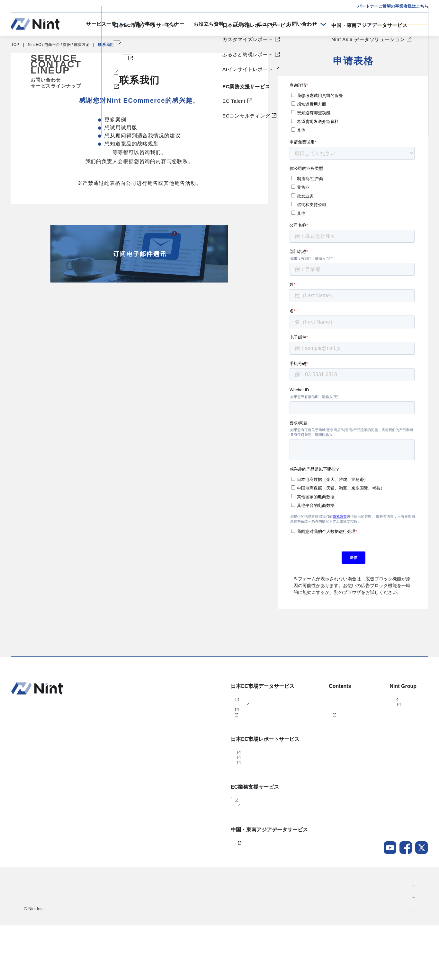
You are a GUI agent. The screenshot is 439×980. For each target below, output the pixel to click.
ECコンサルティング (209, 849)
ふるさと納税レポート (211, 785)
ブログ (241, 24)
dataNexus (200, 731)
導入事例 (145, 24)
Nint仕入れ (200, 721)
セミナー (174, 24)
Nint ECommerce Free (220, 710)
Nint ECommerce (206, 699)
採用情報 (407, 951)
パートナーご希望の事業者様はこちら (393, 6)
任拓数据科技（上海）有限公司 (390, 710)
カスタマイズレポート (211, 774)
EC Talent (200, 838)
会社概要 (407, 939)
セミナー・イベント (307, 710)
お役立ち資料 (209, 24)
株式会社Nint (374, 699)
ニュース (268, 24)
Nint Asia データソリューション (219, 892)
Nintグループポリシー (396, 964)
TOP (15, 45)
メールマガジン (303, 752)
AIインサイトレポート (210, 795)
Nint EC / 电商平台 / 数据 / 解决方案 (59, 45)
